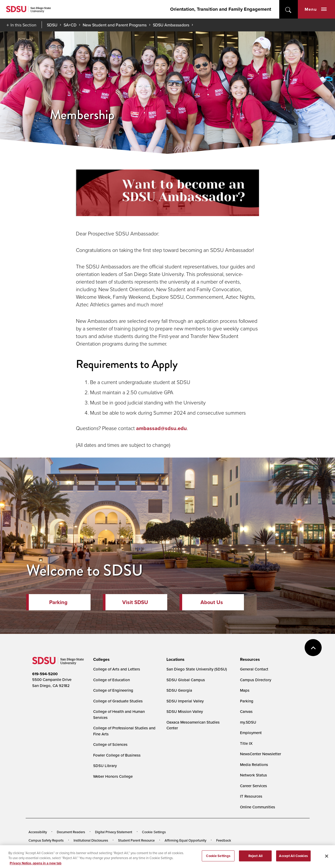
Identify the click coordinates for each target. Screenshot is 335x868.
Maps (245, 690)
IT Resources (251, 796)
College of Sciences (110, 744)
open (289, 9)
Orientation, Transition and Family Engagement (221, 9)
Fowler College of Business (117, 755)
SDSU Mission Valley (185, 711)
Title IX (246, 743)
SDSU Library (105, 766)
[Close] (327, 860)
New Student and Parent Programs (115, 25)
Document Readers (71, 832)
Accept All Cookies (293, 860)
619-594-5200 (45, 674)
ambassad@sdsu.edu (161, 428)
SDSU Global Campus (186, 680)
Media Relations (254, 765)
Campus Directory (256, 680)
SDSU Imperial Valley (185, 701)
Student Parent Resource (136, 840)
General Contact (254, 669)
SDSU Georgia (179, 690)
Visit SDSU (135, 602)
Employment (251, 733)
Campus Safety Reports (46, 840)
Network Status (253, 775)
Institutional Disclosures (91, 840)
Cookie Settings (154, 832)
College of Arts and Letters (117, 669)
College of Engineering (113, 690)
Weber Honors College (113, 776)
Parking (58, 602)
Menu (316, 9)
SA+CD (70, 25)
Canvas (246, 711)
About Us (212, 602)
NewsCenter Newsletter (261, 754)
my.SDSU (248, 722)
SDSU (52, 25)
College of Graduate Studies (118, 701)
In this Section (23, 25)
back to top (313, 648)
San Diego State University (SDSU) (197, 669)
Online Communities (258, 807)
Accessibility (38, 832)
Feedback (224, 840)
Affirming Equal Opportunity (185, 840)
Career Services (253, 786)
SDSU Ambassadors (171, 25)
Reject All (255, 860)
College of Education (111, 680)
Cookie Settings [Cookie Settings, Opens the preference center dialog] (218, 860)
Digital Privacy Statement (114, 832)
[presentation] (101, 660)
